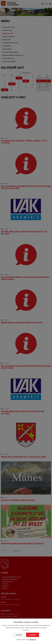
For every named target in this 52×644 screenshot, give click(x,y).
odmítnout (33, 640)
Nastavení (19, 635)
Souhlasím (33, 635)
